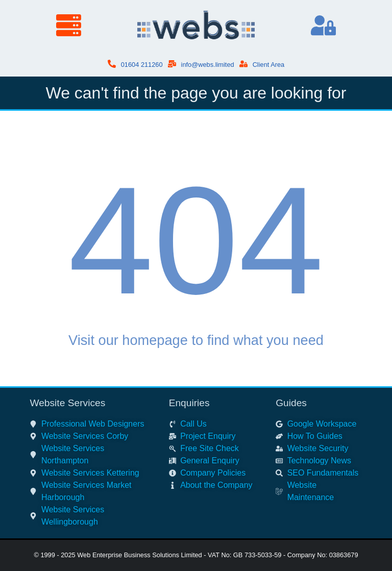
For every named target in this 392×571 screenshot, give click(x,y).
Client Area (269, 65)
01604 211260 (142, 65)
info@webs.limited (208, 65)
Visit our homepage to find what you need (196, 340)
